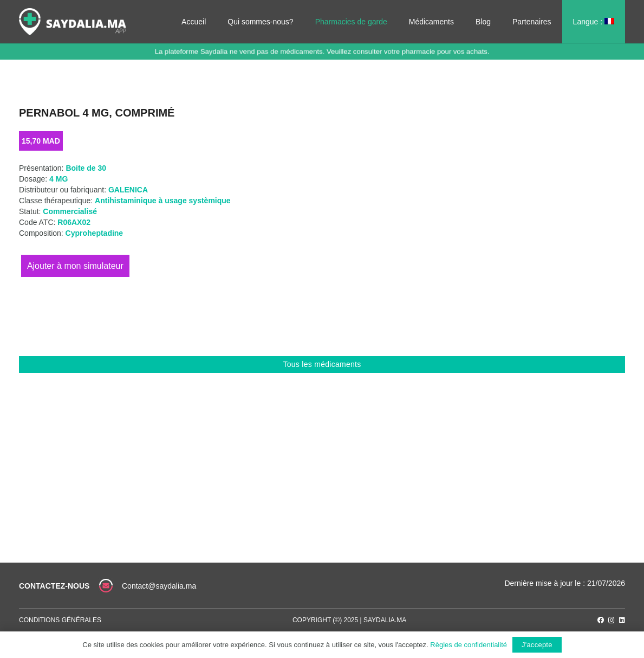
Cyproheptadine (95, 233)
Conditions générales (60, 620)
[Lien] (73, 22)
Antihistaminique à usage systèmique (163, 201)
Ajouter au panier (75, 266)
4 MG (58, 179)
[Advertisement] (322, 454)
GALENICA (128, 190)
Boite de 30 (86, 168)
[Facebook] (601, 620)
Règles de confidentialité (469, 645)
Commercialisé (70, 211)
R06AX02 (74, 222)
